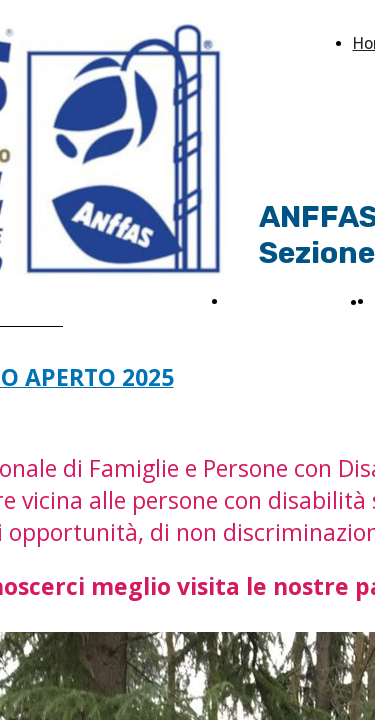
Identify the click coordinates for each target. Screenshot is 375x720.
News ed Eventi (287, 301)
